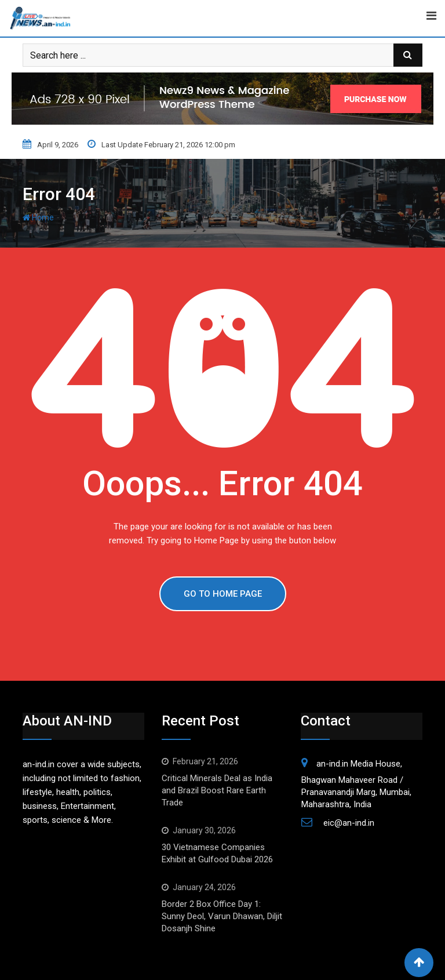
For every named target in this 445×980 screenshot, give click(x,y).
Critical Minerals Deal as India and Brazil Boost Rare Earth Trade (217, 790)
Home (38, 217)
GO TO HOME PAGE (223, 594)
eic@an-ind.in (349, 823)
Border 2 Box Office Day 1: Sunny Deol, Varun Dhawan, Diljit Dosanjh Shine (222, 916)
